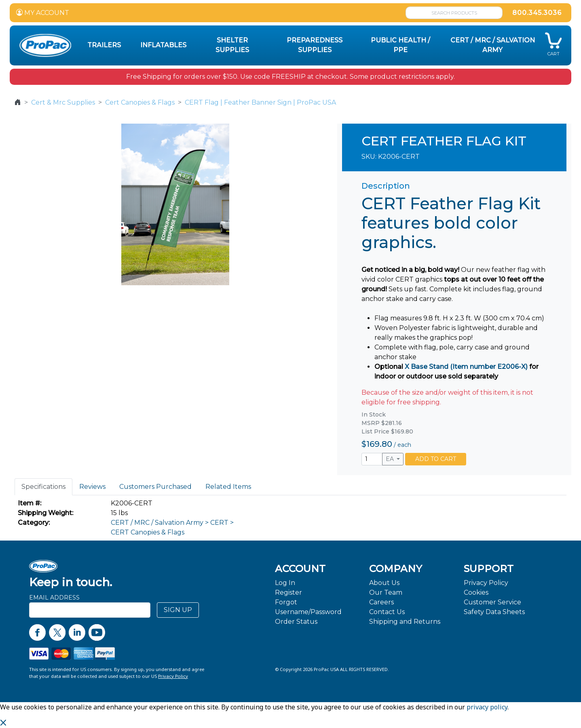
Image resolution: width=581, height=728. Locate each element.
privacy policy (487, 707)
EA (391, 459)
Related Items (228, 487)
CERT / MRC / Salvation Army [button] (493, 45)
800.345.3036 (537, 13)
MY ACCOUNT (43, 13)
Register (288, 592)
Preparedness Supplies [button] (315, 45)
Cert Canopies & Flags (140, 102)
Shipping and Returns (405, 622)
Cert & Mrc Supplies (63, 102)
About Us (384, 583)
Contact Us (387, 612)
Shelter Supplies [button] (232, 45)
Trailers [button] (104, 45)
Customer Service (492, 602)
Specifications (43, 487)
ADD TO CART (436, 459)
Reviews (92, 487)
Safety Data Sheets (494, 612)
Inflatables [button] (163, 45)
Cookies (476, 592)
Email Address (54, 598)
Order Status (296, 622)
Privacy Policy (486, 583)
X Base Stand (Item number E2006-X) (466, 367)
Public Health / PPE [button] (400, 45)
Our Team (386, 592)
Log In (285, 583)
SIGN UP (178, 610)
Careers (381, 602)
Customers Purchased (155, 487)
